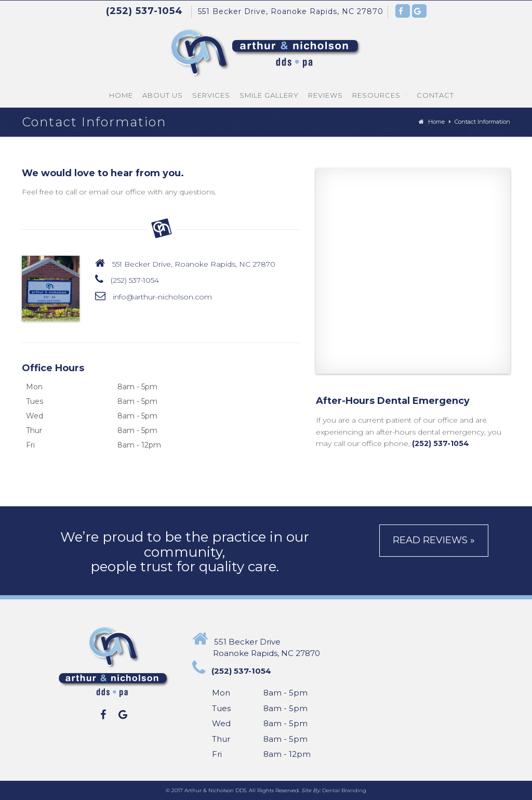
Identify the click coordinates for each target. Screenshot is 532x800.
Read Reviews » (434, 540)
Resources (376, 95)
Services (211, 95)
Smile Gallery (269, 95)
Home (121, 95)
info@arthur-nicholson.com (162, 297)
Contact (435, 95)
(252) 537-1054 (135, 280)
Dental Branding (344, 790)
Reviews (325, 95)
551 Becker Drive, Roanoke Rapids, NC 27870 (291, 11)
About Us (163, 95)
